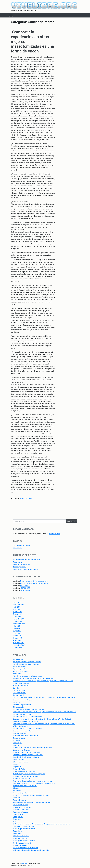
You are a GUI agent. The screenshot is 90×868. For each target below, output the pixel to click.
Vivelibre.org (25, 863)
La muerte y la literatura (21, 750)
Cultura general (19, 695)
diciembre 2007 (19, 643)
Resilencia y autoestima (22, 810)
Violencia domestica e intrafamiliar (25, 848)
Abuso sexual (18, 659)
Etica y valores (18, 740)
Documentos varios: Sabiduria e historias (28, 729)
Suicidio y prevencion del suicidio (25, 829)
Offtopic (16, 788)
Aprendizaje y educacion (22, 669)
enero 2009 (17, 617)
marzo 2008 (17, 636)
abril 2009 (17, 609)
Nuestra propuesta (20, 567)
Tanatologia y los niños (21, 836)
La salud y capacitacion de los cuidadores (28, 755)
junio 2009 (17, 607)
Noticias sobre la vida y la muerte (25, 786)
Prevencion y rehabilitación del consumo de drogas (31, 795)
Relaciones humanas (21, 805)
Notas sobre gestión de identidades (26, 569)
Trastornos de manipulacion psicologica (34, 581)
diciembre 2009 (19, 605)
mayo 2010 (17, 602)
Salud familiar (18, 814)
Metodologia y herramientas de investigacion (29, 774)
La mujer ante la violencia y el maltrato (27, 752)
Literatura (17, 764)
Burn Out (16, 688)
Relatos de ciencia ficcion (22, 807)
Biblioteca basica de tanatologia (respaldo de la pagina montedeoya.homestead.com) (43, 681)
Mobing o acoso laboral (21, 779)
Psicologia (17, 798)
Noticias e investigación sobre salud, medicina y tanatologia (34, 783)
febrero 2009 (18, 614)
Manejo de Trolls (19, 769)
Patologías (17, 791)
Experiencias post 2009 (21, 564)
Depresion (17, 702)
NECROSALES (25, 586)
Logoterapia (17, 767)
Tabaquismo (18, 831)
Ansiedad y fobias (19, 667)
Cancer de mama (26, 498)
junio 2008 (17, 628)
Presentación (18, 548)
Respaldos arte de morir (22, 812)
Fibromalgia (17, 743)
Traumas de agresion (21, 845)
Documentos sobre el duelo (23, 714)
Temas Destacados (20, 838)
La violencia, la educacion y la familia (26, 757)
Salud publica (18, 817)
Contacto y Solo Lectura (22, 545)
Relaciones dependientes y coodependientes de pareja (32, 802)
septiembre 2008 (19, 624)
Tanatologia (17, 833)
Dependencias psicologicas (23, 700)
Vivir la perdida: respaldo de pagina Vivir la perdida (31, 850)
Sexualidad (17, 819)
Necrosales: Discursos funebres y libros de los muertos (33, 781)
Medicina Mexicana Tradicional (24, 771)
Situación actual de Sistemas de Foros (27, 560)
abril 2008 (17, 633)
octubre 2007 (18, 648)
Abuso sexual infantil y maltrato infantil (27, 662)
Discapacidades (19, 707)
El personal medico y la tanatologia (26, 736)
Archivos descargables (21, 671)
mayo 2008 (17, 631)
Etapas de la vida (19, 738)
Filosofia (16, 745)
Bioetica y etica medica (21, 683)
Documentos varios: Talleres (23, 731)
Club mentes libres (20, 693)
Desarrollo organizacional (22, 705)
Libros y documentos (21, 762)
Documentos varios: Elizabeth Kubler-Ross (28, 717)
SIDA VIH (16, 822)
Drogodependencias (20, 733)
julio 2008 (17, 626)
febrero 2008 (18, 638)
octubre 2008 (18, 621)
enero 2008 (17, 640)
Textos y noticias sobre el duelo (24, 841)
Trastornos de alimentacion (23, 843)
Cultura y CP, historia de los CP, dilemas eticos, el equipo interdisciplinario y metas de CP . (45, 698)
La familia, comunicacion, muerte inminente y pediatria (32, 748)
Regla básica (18, 562)
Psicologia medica (20, 800)
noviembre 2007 (19, 645)
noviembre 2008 (19, 619)
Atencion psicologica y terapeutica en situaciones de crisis (34, 678)
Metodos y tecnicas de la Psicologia (26, 776)
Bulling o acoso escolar (21, 686)
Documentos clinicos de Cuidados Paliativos (29, 709)
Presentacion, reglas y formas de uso (26, 793)
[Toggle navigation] (11, 15)
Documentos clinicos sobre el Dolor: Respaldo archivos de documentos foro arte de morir (45, 712)
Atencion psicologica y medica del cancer (28, 676)
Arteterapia (17, 674)
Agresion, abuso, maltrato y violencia (26, 664)
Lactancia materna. (20, 760)
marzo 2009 (17, 612)
